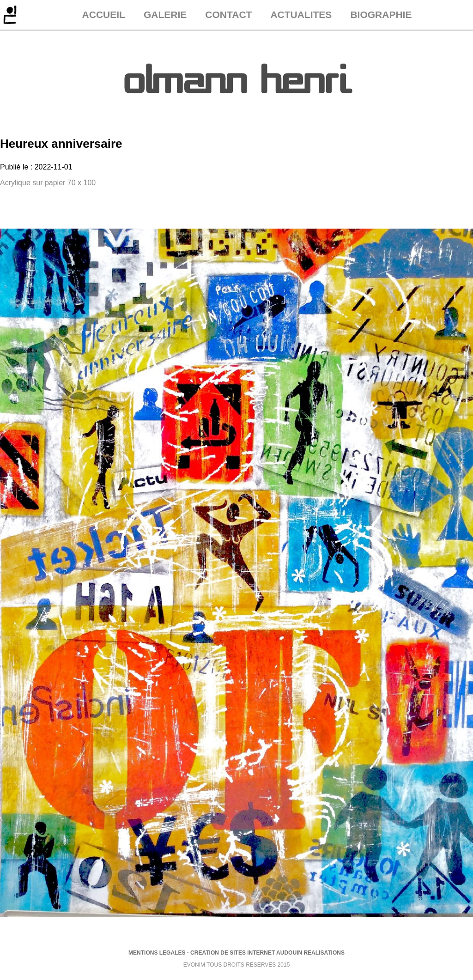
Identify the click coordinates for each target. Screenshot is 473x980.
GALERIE (165, 15)
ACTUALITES (301, 15)
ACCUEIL (104, 15)
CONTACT (228, 15)
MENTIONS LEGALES (157, 953)
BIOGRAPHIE (381, 15)
